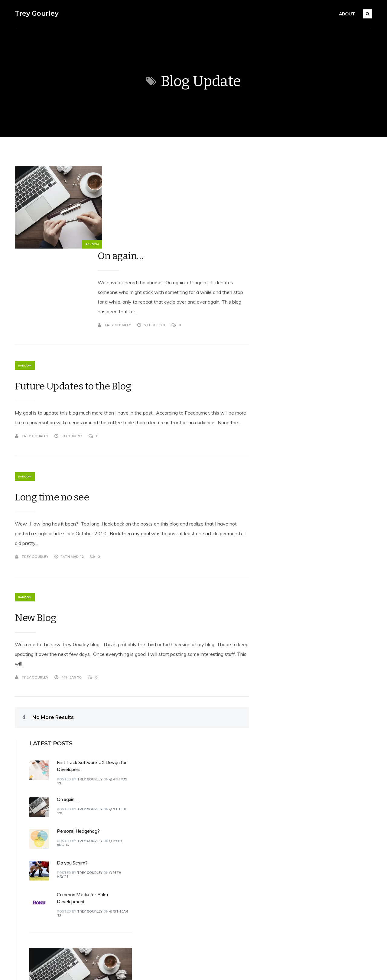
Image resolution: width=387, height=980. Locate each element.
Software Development (172, 878)
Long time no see (52, 428)
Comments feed (290, 787)
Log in (279, 761)
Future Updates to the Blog (73, 308)
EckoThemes (79, 969)
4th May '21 (313, 522)
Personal (156, 826)
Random (78, 244)
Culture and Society (167, 800)
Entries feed (286, 774)
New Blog (35, 549)
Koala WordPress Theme (38, 969)
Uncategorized (163, 904)
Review (155, 852)
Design (154, 813)
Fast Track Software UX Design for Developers (317, 513)
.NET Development (167, 761)
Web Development (167, 917)
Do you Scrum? (313, 290)
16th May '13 (314, 607)
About (347, 14)
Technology (159, 891)
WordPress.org (288, 800)
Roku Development (168, 865)
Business (156, 774)
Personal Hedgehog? (319, 259)
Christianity (159, 787)
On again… (124, 173)
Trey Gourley (36, 13)
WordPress (132, 969)
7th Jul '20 (313, 437)
